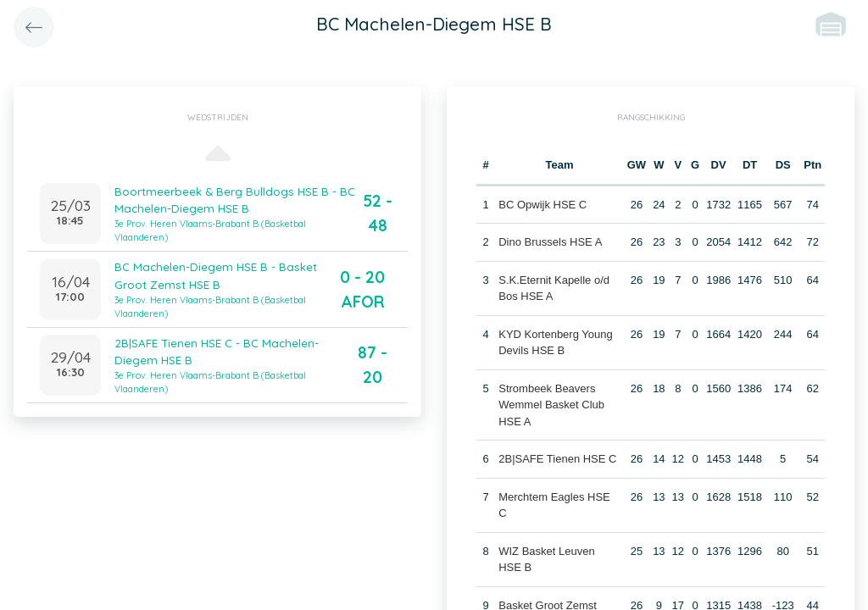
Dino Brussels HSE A (550, 242)
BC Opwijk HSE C (542, 205)
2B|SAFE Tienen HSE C (557, 459)
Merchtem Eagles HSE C (560, 497)
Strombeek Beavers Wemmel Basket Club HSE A (551, 405)
